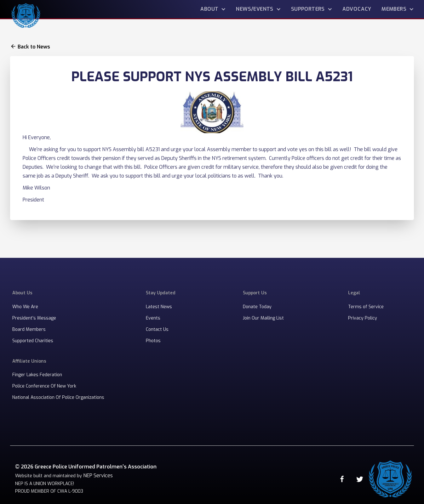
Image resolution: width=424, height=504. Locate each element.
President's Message (34, 318)
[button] (213, 9)
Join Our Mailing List (263, 318)
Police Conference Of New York (44, 386)
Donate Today (257, 307)
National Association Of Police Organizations (58, 397)
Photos (153, 341)
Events (153, 318)
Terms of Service (366, 307)
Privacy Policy (363, 318)
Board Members (29, 329)
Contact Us (157, 329)
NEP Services (98, 476)
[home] (26, 14)
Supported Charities (33, 341)
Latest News (159, 307)
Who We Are (25, 307)
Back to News (34, 47)
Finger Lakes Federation (37, 375)
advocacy (357, 9)
